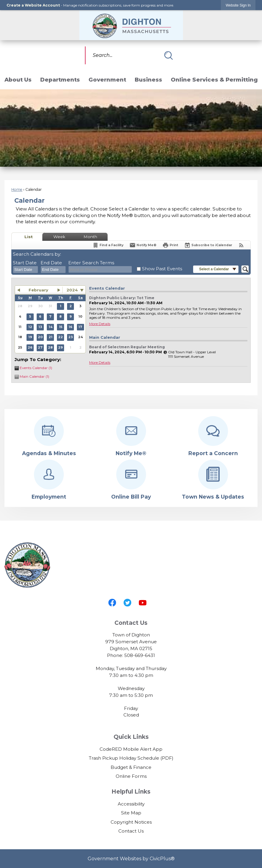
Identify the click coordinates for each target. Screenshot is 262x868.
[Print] (170, 245)
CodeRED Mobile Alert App (131, 749)
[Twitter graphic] (127, 603)
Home (17, 189)
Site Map (131, 813)
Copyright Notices (131, 822)
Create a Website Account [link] (33, 5)
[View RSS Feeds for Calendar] (241, 245)
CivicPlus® (162, 859)
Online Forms (131, 776)
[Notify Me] (143, 245)
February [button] (38, 290)
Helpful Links (131, 792)
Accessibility (131, 804)
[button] (168, 55)
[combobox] (25, 270)
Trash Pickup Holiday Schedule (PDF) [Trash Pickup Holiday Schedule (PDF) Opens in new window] (131, 758)
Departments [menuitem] (60, 80)
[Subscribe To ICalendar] (208, 245)
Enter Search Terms (91, 263)
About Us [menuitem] (18, 80)
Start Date (25, 263)
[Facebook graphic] (112, 603)
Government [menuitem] (107, 80)
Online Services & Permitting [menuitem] (214, 80)
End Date (51, 263)
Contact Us (131, 831)
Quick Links (131, 737)
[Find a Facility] (108, 245)
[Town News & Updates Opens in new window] (213, 480)
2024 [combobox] (72, 290)
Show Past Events (162, 269)
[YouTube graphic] (143, 603)
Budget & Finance (131, 767)
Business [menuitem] (148, 80)
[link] (238, 5)
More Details (100, 324)
